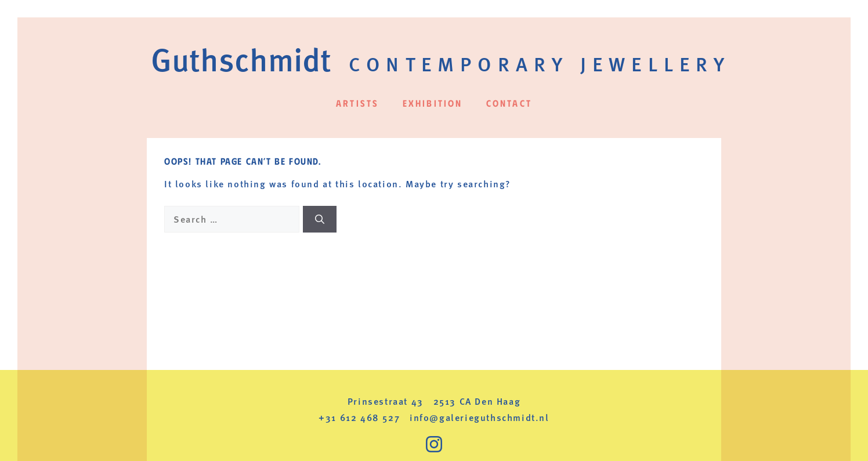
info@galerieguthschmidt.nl (480, 417)
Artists (357, 103)
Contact (509, 103)
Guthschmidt (241, 58)
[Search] (320, 219)
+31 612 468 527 (359, 417)
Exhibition (433, 103)
